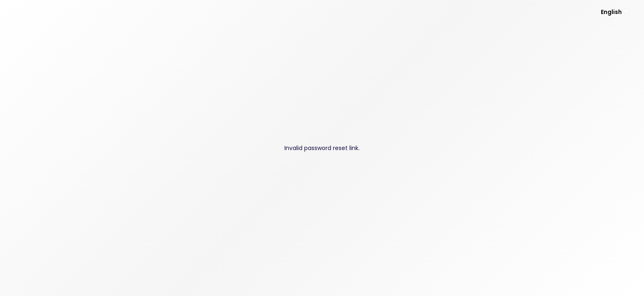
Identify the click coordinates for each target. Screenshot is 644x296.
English (611, 12)
